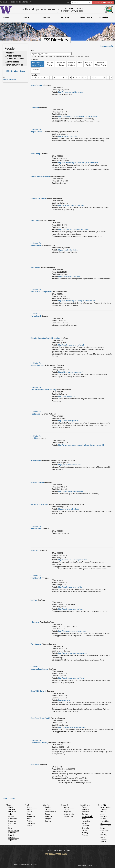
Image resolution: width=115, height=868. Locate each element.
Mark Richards (36, 529)
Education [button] (46, 17)
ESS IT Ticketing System (104, 840)
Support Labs (68, 817)
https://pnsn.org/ (64, 700)
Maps (31, 2)
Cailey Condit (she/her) (39, 198)
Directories (24, 2)
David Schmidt (36, 578)
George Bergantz (37, 85)
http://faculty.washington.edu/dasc (71, 587)
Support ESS (13, 840)
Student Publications (15, 59)
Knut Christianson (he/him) (40, 176)
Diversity (11, 816)
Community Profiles (14, 65)
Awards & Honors (13, 56)
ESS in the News (16, 71)
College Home (13, 2)
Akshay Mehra (36, 460)
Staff (80, 64)
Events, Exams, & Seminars (86, 809)
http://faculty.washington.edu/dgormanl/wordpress (77, 301)
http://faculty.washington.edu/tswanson (73, 653)
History (11, 828)
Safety (103, 814)
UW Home (4, 2)
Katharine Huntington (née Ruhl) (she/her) (45, 338)
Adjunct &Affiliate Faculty (100, 64)
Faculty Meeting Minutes (85, 833)
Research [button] (65, 17)
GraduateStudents (72, 64)
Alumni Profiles (12, 62)
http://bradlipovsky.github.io (68, 421)
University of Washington (29, 865)
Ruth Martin (35, 438)
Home (5, 798)
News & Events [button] (86, 17)
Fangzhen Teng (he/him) (39, 669)
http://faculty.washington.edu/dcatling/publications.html (78, 163)
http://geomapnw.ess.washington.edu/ (72, 727)
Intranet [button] (103, 17)
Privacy (90, 865)
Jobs (80, 865)
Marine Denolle (36, 245)
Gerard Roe (35, 551)
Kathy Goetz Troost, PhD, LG (40, 718)
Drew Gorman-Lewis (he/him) (41, 292)
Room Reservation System (105, 830)
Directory (10, 53)
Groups (66, 807)
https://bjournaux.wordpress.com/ (70, 372)
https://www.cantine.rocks (68, 136)
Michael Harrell (36, 316)
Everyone (35, 70)
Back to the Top (36, 129)
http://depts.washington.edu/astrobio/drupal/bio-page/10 (79, 116)
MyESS (103, 812)
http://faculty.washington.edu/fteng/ (71, 678)
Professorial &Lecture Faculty (37, 64)
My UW (84, 865)
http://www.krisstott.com (67, 396)
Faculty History (14, 830)
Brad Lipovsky (35, 414)
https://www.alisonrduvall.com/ (69, 276)
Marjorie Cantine (36, 132)
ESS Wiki (104, 835)
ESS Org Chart (106, 826)
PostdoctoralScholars (61, 64)
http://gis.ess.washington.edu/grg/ (71, 491)
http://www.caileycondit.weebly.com (71, 205)
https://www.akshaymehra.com (69, 465)
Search (69, 2)
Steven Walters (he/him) (39, 743)
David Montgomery (37, 482)
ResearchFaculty (49, 64)
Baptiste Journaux (37, 365)
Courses (48, 821)
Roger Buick (35, 107)
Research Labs (69, 814)
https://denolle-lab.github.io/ (68, 250)
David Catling (35, 154)
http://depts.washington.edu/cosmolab (72, 631)
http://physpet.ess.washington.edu (71, 92)
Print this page (107, 46)
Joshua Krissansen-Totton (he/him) (43, 390)
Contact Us (12, 833)
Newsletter (86, 821)
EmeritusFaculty (89, 64)
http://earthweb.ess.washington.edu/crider (74, 230)
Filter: (32, 51)
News (84, 819)
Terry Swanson (36, 644)
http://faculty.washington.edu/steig (71, 609)
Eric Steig (34, 600)
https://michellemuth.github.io (69, 509)
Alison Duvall (35, 267)
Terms (95, 865)
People (12, 798)
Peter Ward (35, 765)
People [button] (26, 17)
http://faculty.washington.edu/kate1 (71, 345)
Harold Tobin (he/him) (38, 691)
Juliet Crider (35, 221)
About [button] (6, 17)
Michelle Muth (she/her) (39, 504)
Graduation (86, 828)
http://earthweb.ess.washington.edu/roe (73, 560)
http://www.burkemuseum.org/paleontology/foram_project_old (81, 445)
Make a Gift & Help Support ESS (103, 2)
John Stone (35, 622)
